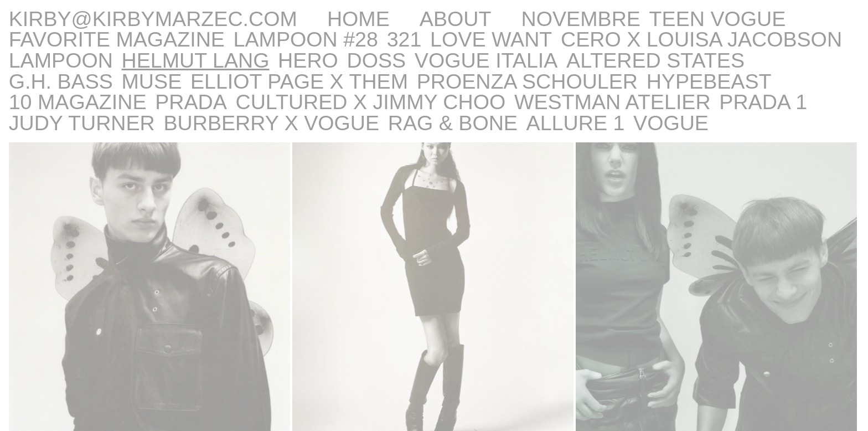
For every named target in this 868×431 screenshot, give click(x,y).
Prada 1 (763, 102)
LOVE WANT (491, 39)
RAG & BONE (453, 123)
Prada (191, 102)
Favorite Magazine (117, 39)
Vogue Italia (486, 60)
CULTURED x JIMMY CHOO (370, 102)
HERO (308, 60)
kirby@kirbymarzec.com (153, 19)
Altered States (655, 60)
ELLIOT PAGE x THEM (299, 81)
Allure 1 (576, 123)
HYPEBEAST (709, 81)
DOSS (377, 60)
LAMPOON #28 (306, 39)
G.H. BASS (61, 81)
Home (358, 19)
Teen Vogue (718, 19)
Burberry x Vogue (271, 123)
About (456, 19)
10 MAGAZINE (78, 102)
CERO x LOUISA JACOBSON (701, 39)
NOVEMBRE (581, 19)
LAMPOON (61, 60)
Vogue (671, 123)
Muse (152, 81)
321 (404, 39)
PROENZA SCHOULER (527, 81)
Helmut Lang (196, 60)
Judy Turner (82, 123)
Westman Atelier (613, 102)
